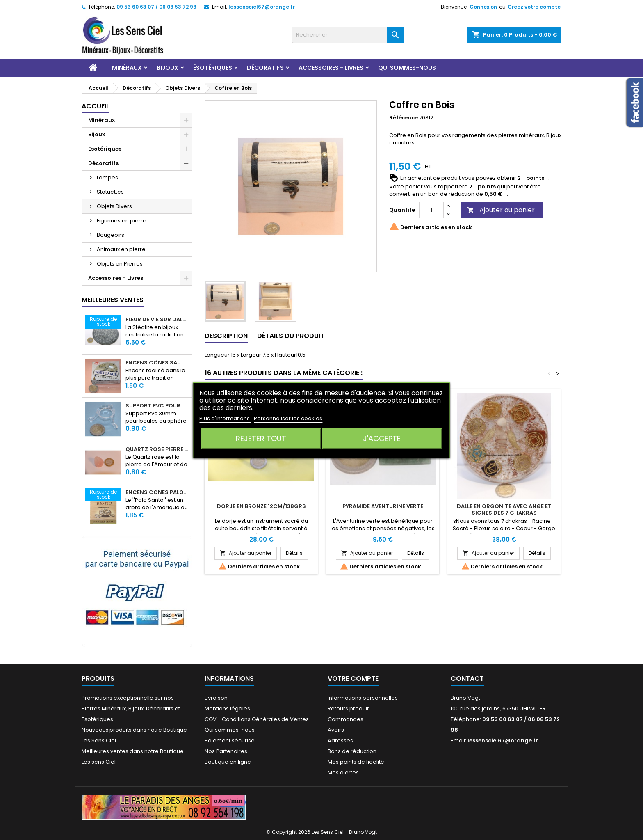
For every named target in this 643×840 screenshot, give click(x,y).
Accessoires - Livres (331, 68)
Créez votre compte (534, 7)
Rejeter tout (261, 438)
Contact (467, 679)
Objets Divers (114, 206)
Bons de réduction (352, 751)
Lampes (107, 177)
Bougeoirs (111, 235)
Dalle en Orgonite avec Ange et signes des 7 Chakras (504, 509)
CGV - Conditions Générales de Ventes (257, 719)
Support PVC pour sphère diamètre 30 (157, 406)
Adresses (340, 740)
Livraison (216, 698)
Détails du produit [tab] (291, 336)
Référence (404, 118)
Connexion (483, 7)
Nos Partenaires (226, 751)
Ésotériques (213, 68)
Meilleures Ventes (113, 300)
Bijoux (168, 68)
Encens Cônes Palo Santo (157, 492)
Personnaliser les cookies (288, 418)
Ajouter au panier (501, 210)
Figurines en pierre (122, 221)
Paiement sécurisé (230, 740)
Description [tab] (226, 336)
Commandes (345, 719)
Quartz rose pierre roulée (157, 449)
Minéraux (127, 68)
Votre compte (353, 679)
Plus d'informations (225, 418)
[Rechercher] (348, 35)
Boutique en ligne (228, 762)
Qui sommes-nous (407, 68)
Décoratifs (265, 68)
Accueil (96, 106)
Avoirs (336, 730)
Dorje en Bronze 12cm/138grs (261, 506)
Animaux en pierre (121, 249)
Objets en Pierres (120, 264)
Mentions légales (227, 708)
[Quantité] (431, 210)
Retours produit (348, 708)
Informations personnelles (363, 698)
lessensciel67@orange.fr (262, 7)
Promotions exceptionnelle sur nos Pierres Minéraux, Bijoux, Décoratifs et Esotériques (131, 708)
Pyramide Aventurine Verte (383, 506)
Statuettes (110, 192)
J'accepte (382, 438)
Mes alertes (343, 772)
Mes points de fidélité (356, 762)
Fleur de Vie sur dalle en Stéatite (157, 320)
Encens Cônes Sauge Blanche (157, 363)
